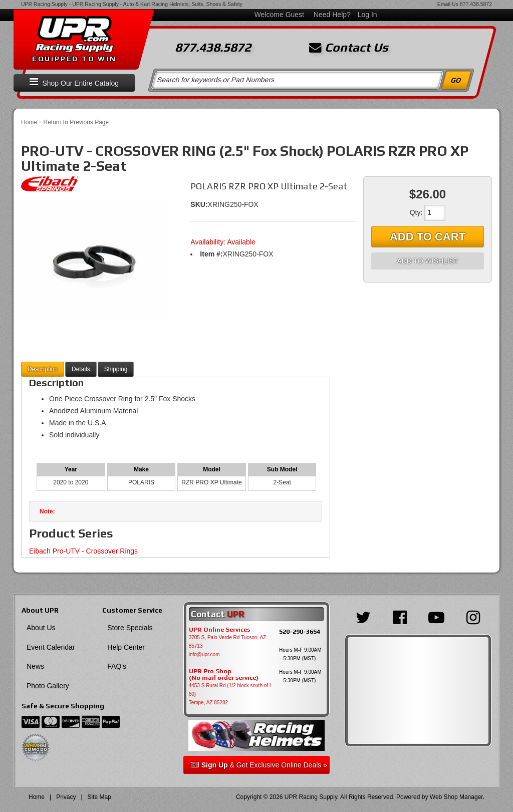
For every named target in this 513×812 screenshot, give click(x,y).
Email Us (448, 4)
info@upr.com (204, 654)
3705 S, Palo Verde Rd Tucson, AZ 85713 (228, 642)
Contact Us (349, 48)
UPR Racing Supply (44, 4)
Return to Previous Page (76, 122)
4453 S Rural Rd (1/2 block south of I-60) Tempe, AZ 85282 (231, 694)
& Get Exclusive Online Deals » (259, 765)
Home (29, 122)
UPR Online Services (219, 630)
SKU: (199, 204)
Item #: (211, 254)
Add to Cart (428, 237)
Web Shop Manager (456, 797)
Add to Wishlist (427, 261)
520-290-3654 (300, 631)
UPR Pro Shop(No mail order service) (224, 675)
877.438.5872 (476, 4)
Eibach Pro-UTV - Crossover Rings (83, 551)
